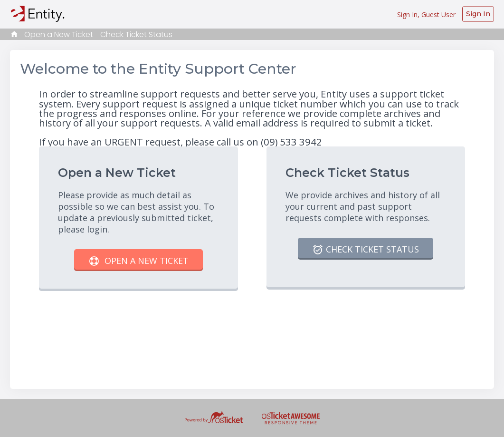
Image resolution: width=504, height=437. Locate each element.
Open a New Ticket (59, 34)
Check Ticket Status (136, 34)
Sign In (478, 14)
